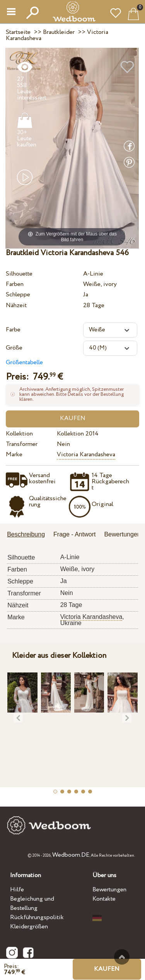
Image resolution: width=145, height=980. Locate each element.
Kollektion (19, 434)
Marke (14, 455)
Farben (15, 284)
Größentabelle (24, 362)
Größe (14, 348)
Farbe (13, 330)
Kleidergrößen (29, 927)
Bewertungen (109, 890)
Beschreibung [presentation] (26, 534)
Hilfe (17, 890)
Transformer (22, 444)
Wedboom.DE (71, 855)
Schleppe (18, 295)
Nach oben (122, 957)
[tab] (29, 535)
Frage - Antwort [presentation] (74, 534)
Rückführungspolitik (37, 917)
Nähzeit (16, 305)
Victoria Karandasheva (86, 455)
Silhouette (19, 274)
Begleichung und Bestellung (32, 904)
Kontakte (104, 899)
